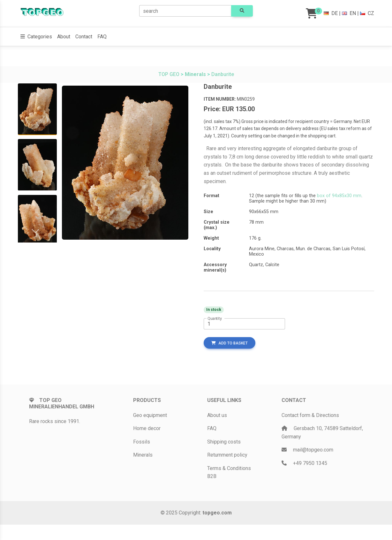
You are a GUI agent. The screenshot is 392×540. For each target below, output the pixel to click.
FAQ (102, 37)
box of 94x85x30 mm (339, 196)
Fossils (142, 442)
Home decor (147, 428)
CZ (367, 13)
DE (331, 13)
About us (217, 415)
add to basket (230, 343)
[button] (36, 37)
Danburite (223, 74)
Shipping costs (224, 442)
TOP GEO (169, 74)
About (64, 37)
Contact (84, 37)
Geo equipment (150, 415)
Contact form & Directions (310, 415)
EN (349, 13)
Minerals (143, 455)
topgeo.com (217, 513)
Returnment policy (227, 455)
